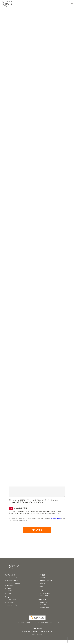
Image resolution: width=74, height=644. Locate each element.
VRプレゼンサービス (12, 609)
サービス (8, 601)
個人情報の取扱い (44, 611)
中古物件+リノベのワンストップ (14, 604)
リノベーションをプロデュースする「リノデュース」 (7, 4)
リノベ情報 (51, 31)
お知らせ (23, 31)
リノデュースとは (10, 579)
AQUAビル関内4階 (35, 164)
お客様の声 (43, 587)
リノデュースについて (12, 582)
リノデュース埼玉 (44, 599)
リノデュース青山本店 (45, 597)
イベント (41, 590)
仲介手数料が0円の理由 (13, 584)
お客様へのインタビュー (46, 584)
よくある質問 (43, 608)
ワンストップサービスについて (14, 587)
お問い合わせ (42, 603)
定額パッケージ (10, 606)
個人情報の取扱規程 (56, 522)
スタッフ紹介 (10, 595)
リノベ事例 (42, 579)
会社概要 (9, 592)
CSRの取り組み (10, 589)
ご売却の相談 (43, 606)
